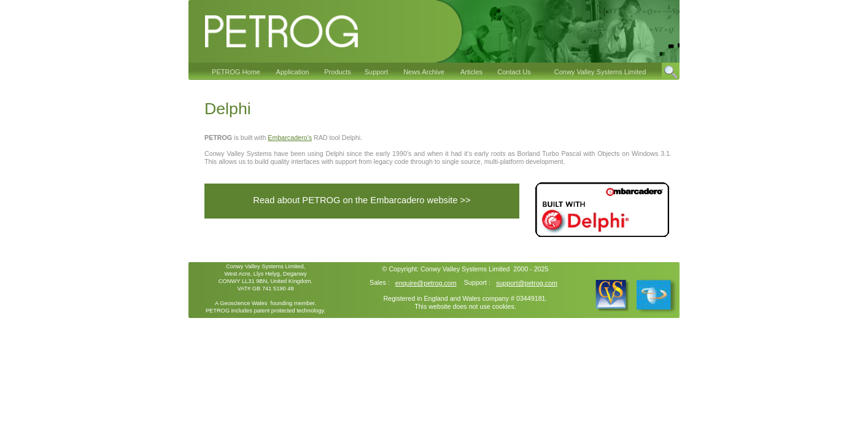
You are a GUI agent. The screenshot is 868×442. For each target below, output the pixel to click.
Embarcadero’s (290, 138)
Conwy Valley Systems (454, 269)
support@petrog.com (527, 283)
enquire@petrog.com (426, 283)
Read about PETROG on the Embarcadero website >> (362, 200)
